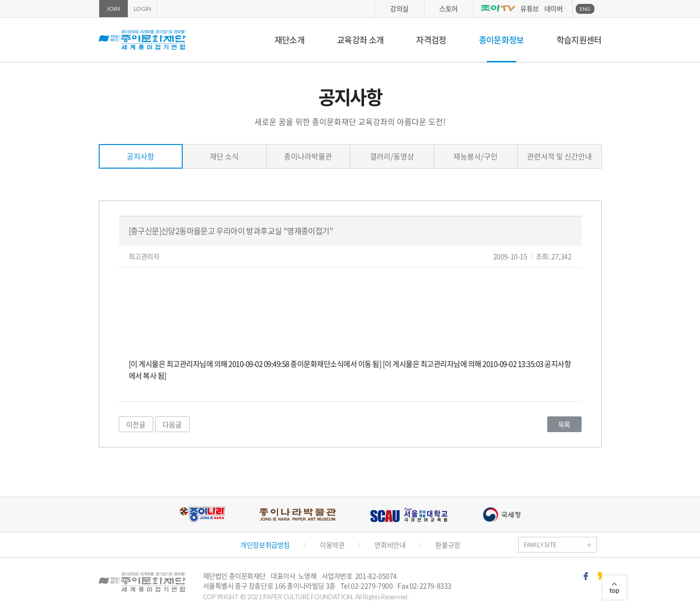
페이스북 (586, 576)
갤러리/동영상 (392, 156)
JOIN (113, 9)
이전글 (136, 424)
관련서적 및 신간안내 (560, 156)
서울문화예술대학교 (409, 514)
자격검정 (431, 40)
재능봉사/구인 (476, 156)
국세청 (502, 514)
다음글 (172, 424)
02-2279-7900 (372, 586)
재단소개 (290, 40)
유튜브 (530, 8)
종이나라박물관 (308, 156)
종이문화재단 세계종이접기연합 (142, 40)
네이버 (554, 8)
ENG (585, 9)
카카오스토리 (600, 576)
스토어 (448, 8)
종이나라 (202, 514)
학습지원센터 (579, 40)
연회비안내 (390, 545)
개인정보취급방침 (265, 545)
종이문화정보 (502, 40)
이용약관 (332, 545)
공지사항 (140, 156)
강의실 (399, 8)
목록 (564, 424)
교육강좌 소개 (360, 40)
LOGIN (142, 9)
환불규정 (448, 545)
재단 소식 (224, 156)
